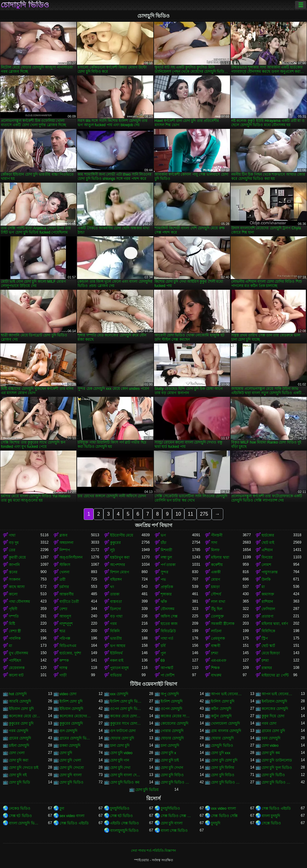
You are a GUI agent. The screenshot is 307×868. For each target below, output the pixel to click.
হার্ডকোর (268, 535)
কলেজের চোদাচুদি (275, 709)
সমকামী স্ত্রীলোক (223, 624)
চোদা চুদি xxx (221, 753)
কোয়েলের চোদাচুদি (175, 723)
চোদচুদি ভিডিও (222, 746)
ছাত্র (62, 631)
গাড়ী (63, 675)
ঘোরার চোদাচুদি (222, 738)
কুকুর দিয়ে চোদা (273, 716)
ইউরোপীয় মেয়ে (122, 535)
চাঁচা (163, 543)
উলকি (266, 579)
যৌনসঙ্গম (168, 609)
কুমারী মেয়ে (17, 557)
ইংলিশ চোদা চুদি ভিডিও (126, 701)
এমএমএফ (219, 661)
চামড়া (215, 587)
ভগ (163, 535)
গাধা (12, 535)
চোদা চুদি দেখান (172, 768)
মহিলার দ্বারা (220, 557)
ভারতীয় (116, 638)
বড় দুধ (14, 543)
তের (12, 550)
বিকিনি (115, 631)
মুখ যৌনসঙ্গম (19, 653)
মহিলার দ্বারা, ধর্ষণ (275, 624)
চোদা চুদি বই (18, 775)
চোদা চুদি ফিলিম (223, 768)
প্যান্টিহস (15, 661)
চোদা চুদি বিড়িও (172, 775)
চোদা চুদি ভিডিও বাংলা (277, 782)
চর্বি (163, 646)
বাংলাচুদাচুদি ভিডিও (124, 831)
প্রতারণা (267, 616)
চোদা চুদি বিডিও (223, 775)
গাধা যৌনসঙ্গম (19, 602)
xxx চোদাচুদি (119, 694)
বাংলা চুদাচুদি (271, 816)
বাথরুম (216, 675)
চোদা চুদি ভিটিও (273, 775)
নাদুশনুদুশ (66, 624)
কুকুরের (115, 543)
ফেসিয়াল (268, 609)
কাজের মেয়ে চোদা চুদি (126, 716)
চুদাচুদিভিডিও (120, 808)
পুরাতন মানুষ (119, 668)
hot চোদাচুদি (18, 694)
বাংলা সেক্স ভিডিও (174, 831)
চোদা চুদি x (169, 753)
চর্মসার (64, 587)
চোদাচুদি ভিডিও (25, 5)
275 (204, 514)
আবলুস (65, 616)
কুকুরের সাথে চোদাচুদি (126, 723)
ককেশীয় (217, 565)
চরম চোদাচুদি (271, 738)
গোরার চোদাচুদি (172, 731)
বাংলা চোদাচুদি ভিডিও (25, 823)
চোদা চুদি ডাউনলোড (277, 760)
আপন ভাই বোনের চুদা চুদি (227, 694)
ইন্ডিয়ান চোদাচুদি (71, 709)
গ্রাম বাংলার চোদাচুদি (226, 731)
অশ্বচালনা (66, 543)
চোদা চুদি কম (271, 753)
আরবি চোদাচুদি (20, 701)
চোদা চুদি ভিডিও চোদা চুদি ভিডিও (177, 782)
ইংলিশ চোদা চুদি (71, 701)
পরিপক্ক (65, 638)
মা (263, 587)
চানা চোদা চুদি (120, 746)
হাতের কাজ (169, 624)
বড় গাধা (116, 616)
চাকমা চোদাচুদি (70, 746)
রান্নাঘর (267, 668)
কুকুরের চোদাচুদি (71, 723)
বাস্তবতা (116, 602)
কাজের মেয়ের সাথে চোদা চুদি (177, 716)
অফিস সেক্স (169, 616)
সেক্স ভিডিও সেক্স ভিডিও (177, 816)
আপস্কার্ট (167, 668)
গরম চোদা (269, 723)
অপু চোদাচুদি (170, 694)
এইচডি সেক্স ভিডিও (125, 823)
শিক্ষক (215, 668)
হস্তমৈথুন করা (120, 557)
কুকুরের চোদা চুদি (21, 723)
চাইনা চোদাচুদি (19, 746)
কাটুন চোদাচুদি (221, 716)
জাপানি (14, 565)
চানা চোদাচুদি (170, 746)
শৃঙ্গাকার (166, 594)
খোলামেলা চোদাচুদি (225, 723)
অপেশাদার (118, 565)
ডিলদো (115, 609)
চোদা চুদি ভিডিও (71, 782)
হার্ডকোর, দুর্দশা (70, 653)
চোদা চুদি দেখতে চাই (24, 768)
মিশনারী (166, 550)
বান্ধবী (216, 646)
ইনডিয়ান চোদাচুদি (274, 701)
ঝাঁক (164, 602)
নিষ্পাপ (65, 550)
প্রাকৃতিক (167, 587)
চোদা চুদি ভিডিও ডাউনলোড (227, 782)
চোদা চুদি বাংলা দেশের (126, 775)
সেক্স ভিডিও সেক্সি (224, 816)
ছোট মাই (268, 543)
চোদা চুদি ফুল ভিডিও (277, 768)
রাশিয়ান (267, 602)
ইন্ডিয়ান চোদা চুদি (21, 709)
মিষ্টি (12, 624)
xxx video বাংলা (223, 808)
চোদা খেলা (17, 753)
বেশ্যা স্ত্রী (15, 631)
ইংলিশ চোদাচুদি (172, 701)
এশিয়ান (267, 550)
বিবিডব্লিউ (168, 631)
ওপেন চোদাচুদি (171, 709)
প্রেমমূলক (218, 638)
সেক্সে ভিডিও (271, 823)
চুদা (62, 808)
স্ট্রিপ (265, 638)
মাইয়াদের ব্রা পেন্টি (275, 675)
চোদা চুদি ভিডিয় (147, 790)
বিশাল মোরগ (120, 572)
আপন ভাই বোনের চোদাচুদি (277, 694)
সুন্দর (165, 572)
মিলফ (215, 550)
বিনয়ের (267, 557)
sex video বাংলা (72, 816)
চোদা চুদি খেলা (70, 760)
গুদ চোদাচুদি (68, 731)
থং (112, 587)
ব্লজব (63, 535)
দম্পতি (14, 616)
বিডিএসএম (68, 646)
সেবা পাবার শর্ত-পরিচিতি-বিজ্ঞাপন (153, 851)
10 (178, 514)
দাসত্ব (63, 668)
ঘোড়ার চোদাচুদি (172, 738)
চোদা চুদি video (121, 753)
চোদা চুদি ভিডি (19, 782)
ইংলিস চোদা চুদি (223, 701)
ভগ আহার (118, 646)
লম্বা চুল (166, 557)
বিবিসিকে (268, 631)
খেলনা (64, 572)
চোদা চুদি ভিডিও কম (125, 782)
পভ (163, 579)
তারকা (115, 594)
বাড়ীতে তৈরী (69, 602)
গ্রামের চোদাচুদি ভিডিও (75, 738)
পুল (163, 653)
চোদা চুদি (66, 753)
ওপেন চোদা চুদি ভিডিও (126, 709)
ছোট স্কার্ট (268, 646)
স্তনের (13, 572)
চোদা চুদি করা (19, 760)
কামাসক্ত (268, 594)
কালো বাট (16, 675)
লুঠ (112, 550)
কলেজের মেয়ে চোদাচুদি (25, 716)
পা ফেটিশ (168, 675)
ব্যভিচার (116, 675)
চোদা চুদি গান (120, 760)
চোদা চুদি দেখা (120, 768)
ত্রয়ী (62, 579)
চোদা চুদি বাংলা (71, 775)
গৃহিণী (13, 609)
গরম (113, 624)
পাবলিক (15, 638)
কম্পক (64, 661)
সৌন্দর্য (216, 594)
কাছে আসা (17, 587)
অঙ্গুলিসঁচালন (71, 557)
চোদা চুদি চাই (170, 760)
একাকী (216, 572)
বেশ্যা (63, 609)
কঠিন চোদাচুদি (221, 709)
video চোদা (68, 694)
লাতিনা (216, 631)
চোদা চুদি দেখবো (72, 768)
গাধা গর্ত (167, 638)
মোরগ (216, 579)
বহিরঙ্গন (116, 579)
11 (190, 514)
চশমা (215, 653)
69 (163, 661)
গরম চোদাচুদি (19, 731)
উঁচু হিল (217, 609)
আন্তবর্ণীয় (67, 594)
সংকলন (15, 579)
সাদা (214, 543)
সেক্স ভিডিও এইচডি (276, 808)
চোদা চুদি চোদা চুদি (224, 760)
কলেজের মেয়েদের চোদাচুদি (75, 716)
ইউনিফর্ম (116, 653)
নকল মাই (117, 661)
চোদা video (270, 746)
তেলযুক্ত (217, 616)
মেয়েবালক (17, 668)
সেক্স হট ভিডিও (20, 816)
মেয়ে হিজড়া (271, 653)
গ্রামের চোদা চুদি (273, 731)
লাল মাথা (218, 602)
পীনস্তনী (217, 535)
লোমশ (266, 565)
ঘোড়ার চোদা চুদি (122, 738)
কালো (13, 594)
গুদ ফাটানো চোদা (123, 731)
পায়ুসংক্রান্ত (270, 572)
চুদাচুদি (216, 823)
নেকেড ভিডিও (20, 808)
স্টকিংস (65, 565)
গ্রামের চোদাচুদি (20, 738)
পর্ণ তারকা (168, 565)
